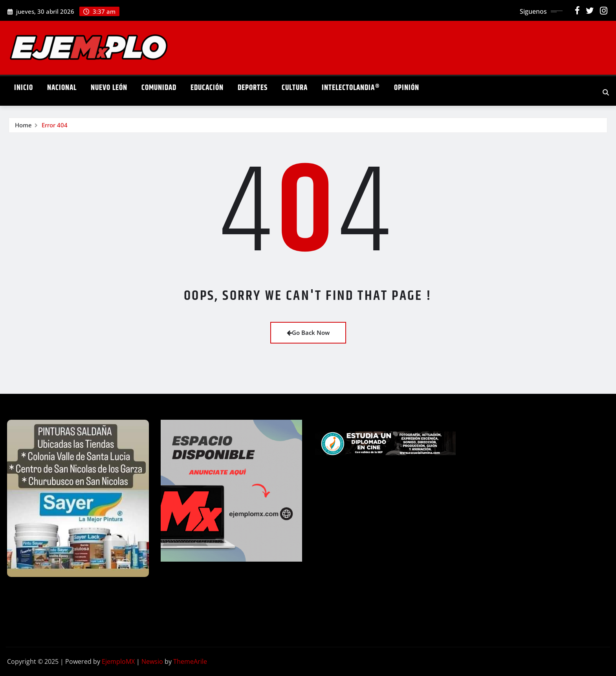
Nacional (62, 88)
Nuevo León (109, 88)
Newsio (152, 661)
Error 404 (55, 125)
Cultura (295, 88)
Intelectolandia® (351, 88)
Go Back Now (308, 332)
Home (23, 125)
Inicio (24, 88)
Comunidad (159, 88)
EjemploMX (118, 661)
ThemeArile (190, 661)
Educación (207, 88)
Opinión (407, 88)
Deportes (253, 88)
